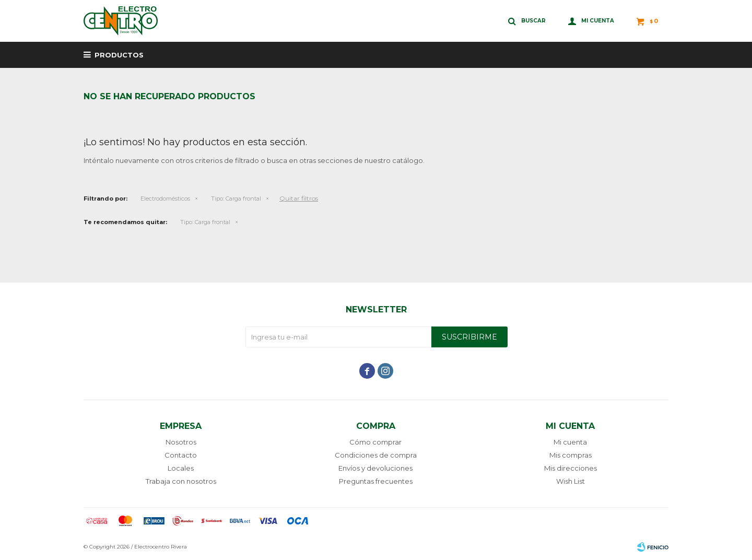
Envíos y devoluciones (375, 468)
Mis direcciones (571, 468)
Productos (119, 55)
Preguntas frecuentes (376, 481)
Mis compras (571, 455)
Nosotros (181, 442)
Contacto (181, 455)
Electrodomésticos (165, 199)
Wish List (571, 481)
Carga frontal (236, 199)
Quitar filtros (299, 198)
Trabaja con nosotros (181, 481)
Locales (181, 468)
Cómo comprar (375, 442)
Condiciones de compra (376, 455)
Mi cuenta (570, 442)
